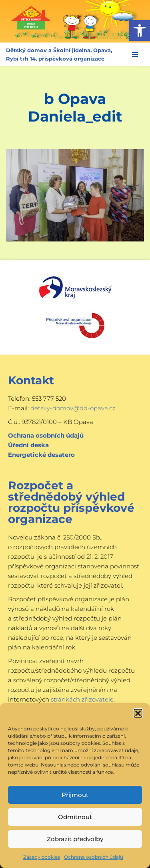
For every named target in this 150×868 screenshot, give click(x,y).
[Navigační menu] (135, 55)
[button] (140, 30)
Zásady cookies (42, 857)
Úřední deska (28, 445)
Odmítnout (75, 817)
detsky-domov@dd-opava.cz (73, 408)
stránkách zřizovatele (82, 699)
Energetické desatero (41, 455)
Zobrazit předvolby (75, 839)
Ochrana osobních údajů (94, 857)
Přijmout (75, 795)
